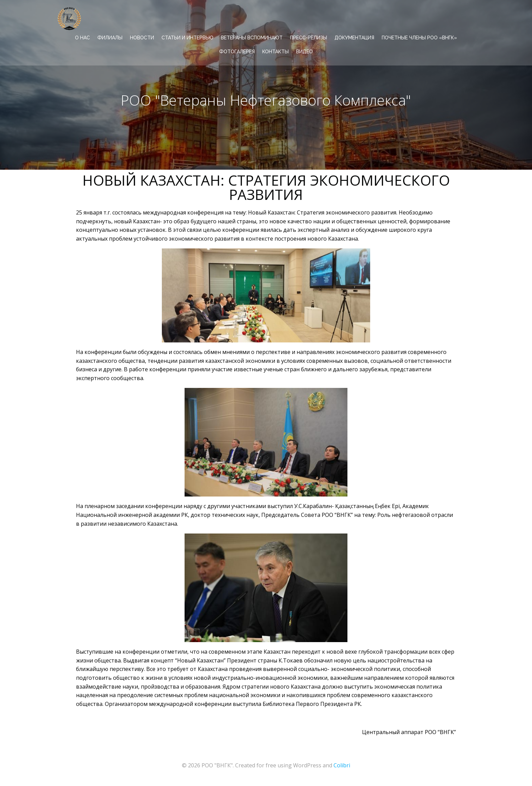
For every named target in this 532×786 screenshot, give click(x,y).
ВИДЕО (305, 51)
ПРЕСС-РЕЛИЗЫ (309, 37)
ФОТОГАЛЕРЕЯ (237, 51)
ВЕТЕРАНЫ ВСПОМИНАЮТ (252, 37)
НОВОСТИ (142, 37)
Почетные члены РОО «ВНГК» (419, 37)
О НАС (82, 37)
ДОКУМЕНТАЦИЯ (354, 37)
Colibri (342, 766)
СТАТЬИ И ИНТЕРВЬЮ (187, 37)
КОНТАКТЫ (275, 51)
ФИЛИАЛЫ (110, 37)
